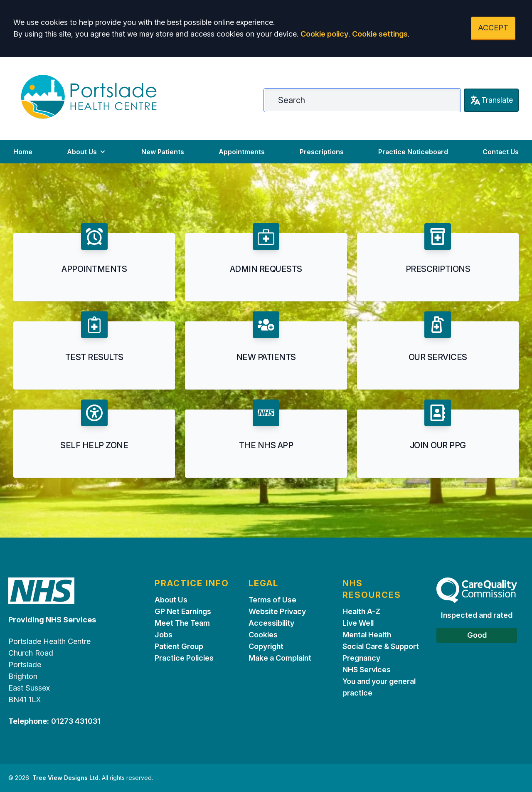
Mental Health (367, 635)
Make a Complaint (280, 658)
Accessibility (271, 623)
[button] (94, 262)
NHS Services (367, 670)
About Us (87, 152)
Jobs (164, 635)
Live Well (358, 623)
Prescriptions (322, 152)
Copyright (266, 646)
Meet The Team (182, 623)
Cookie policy (324, 34)
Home (23, 152)
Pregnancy (361, 658)
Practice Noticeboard (413, 152)
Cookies (263, 635)
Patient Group (179, 646)
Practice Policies (184, 658)
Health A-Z (361, 611)
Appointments (242, 152)
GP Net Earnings (183, 611)
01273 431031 (76, 721)
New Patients (163, 152)
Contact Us (501, 152)
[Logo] (89, 97)
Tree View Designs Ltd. (66, 778)
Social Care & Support (381, 646)
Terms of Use (272, 600)
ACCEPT (493, 28)
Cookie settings (380, 34)
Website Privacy (277, 611)
